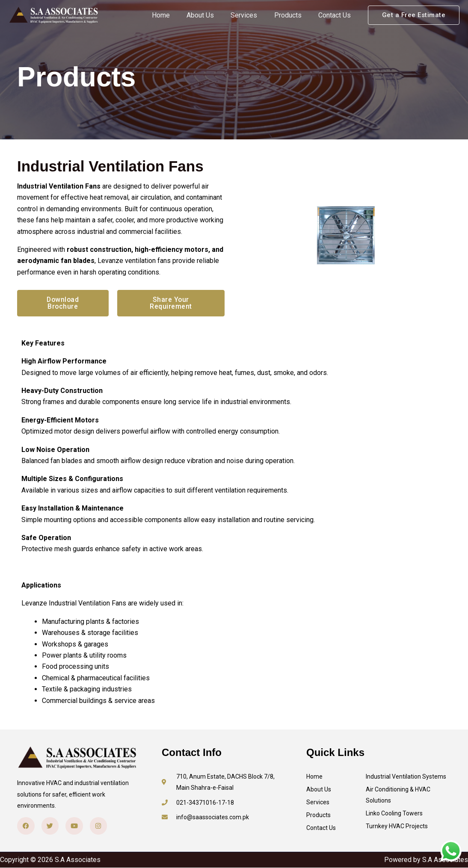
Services (252, 15)
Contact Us (336, 15)
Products (293, 15)
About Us (211, 15)
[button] (414, 15)
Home (175, 15)
